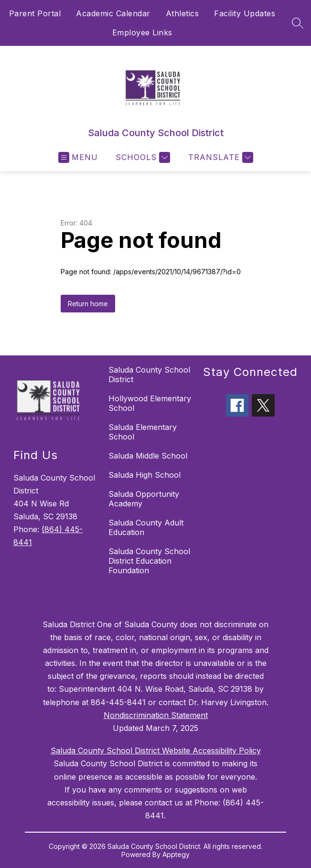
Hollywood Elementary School (150, 403)
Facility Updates (245, 13)
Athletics (182, 13)
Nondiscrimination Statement (156, 715)
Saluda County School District (149, 375)
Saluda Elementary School (143, 432)
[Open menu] (78, 157)
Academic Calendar (113, 13)
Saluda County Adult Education (146, 527)
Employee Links (142, 32)
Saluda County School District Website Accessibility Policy (156, 750)
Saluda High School (145, 475)
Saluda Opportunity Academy (144, 499)
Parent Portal (35, 13)
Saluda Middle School (148, 456)
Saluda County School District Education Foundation (149, 561)
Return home (88, 304)
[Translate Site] (220, 157)
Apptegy (176, 854)
